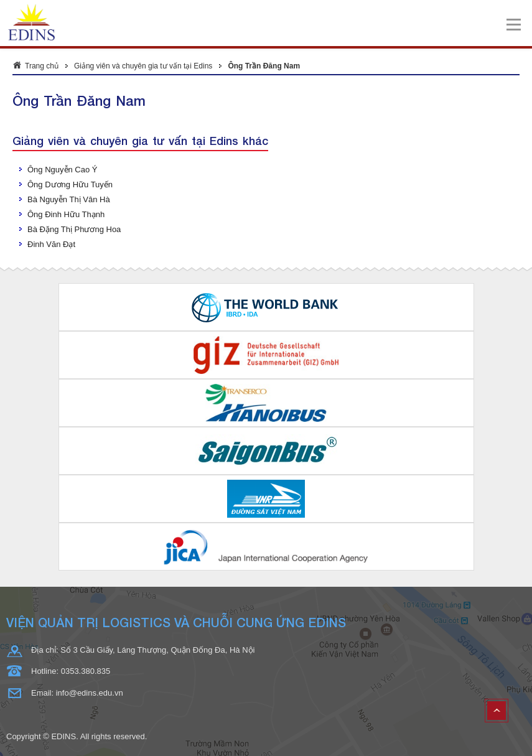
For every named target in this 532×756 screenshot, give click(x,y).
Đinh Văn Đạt (51, 244)
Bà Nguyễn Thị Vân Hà (69, 199)
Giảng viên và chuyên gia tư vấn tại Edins (143, 66)
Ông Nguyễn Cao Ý (63, 170)
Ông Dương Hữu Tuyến (70, 184)
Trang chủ (42, 66)
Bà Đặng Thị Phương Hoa (74, 229)
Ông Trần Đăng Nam (264, 66)
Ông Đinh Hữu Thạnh (66, 214)
